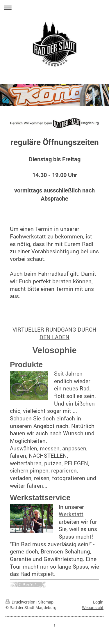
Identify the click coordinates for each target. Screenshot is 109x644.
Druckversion (21, 602)
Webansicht (93, 607)
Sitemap (46, 602)
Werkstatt (71, 514)
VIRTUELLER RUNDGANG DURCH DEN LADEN (54, 333)
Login (98, 602)
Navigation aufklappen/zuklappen (54, 8)
